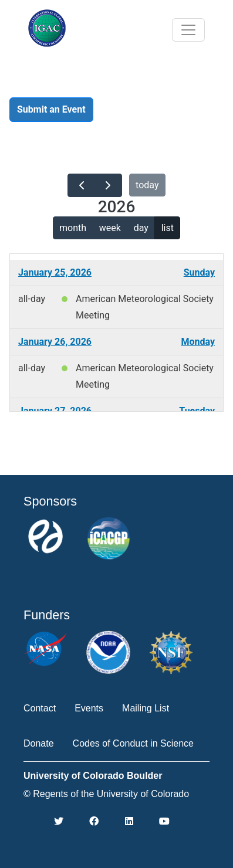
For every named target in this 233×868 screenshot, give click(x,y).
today (147, 185)
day (141, 228)
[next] (108, 185)
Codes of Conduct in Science (133, 743)
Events (89, 708)
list (168, 228)
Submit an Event (51, 109)
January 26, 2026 (55, 342)
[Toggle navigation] (188, 30)
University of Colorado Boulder (93, 776)
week (110, 228)
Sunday (199, 272)
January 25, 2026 (55, 272)
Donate (39, 743)
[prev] (81, 185)
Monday (198, 342)
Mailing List (146, 708)
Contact (40, 708)
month (73, 228)
